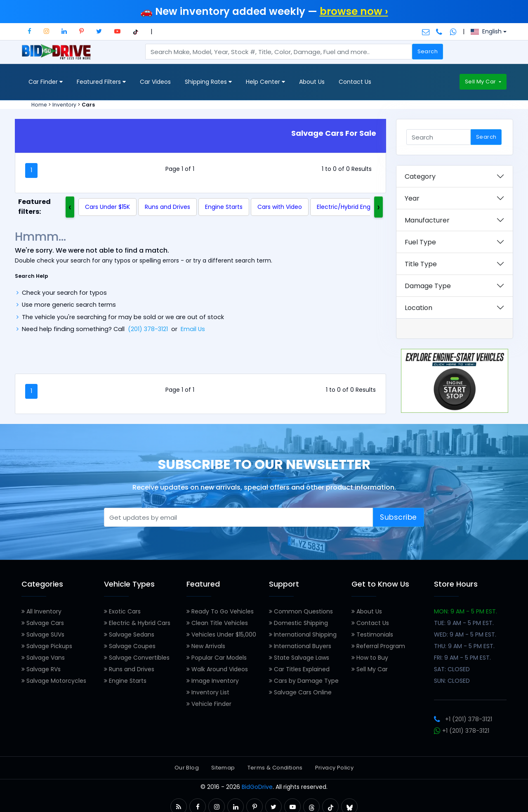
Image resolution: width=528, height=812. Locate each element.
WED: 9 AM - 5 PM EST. (465, 634)
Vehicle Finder (209, 704)
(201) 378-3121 (148, 329)
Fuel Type (420, 242)
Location (418, 308)
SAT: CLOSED (452, 669)
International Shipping (303, 634)
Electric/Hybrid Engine (348, 207)
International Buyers (300, 646)
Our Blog (187, 768)
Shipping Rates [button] (208, 82)
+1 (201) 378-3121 (463, 719)
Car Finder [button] (46, 82)
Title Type (421, 264)
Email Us (193, 329)
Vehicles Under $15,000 (221, 634)
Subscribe (398, 517)
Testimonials (372, 634)
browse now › (354, 11)
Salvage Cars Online (300, 692)
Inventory (64, 105)
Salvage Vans (43, 658)
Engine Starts (224, 207)
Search (428, 51)
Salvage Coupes (130, 646)
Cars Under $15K (107, 207)
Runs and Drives (167, 207)
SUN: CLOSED (452, 681)
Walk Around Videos (217, 669)
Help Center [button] (265, 82)
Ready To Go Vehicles (220, 611)
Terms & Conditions (275, 768)
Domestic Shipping (298, 623)
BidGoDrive (257, 787)
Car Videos (155, 82)
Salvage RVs (41, 669)
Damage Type (428, 286)
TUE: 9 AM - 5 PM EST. (464, 623)
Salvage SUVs (43, 634)
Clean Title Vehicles (217, 623)
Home (39, 105)
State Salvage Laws (299, 658)
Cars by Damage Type (304, 681)
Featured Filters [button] (101, 82)
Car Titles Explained (299, 669)
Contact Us (355, 82)
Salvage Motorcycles (54, 681)
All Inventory (41, 611)
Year (412, 198)
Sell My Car (481, 82)
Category (420, 176)
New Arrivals (206, 646)
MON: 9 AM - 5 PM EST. (466, 611)
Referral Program (378, 646)
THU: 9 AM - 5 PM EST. (464, 646)
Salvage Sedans (129, 634)
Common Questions (301, 611)
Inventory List (208, 692)
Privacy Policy (334, 768)
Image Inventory (213, 681)
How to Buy (370, 658)
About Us (312, 82)
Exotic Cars (122, 611)
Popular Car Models (217, 658)
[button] (29, 31)
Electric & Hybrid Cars (137, 623)
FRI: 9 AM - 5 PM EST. (462, 658)
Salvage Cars (43, 623)
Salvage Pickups (47, 646)
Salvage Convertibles (137, 658)
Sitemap (223, 768)
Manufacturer (427, 220)
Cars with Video (280, 207)
